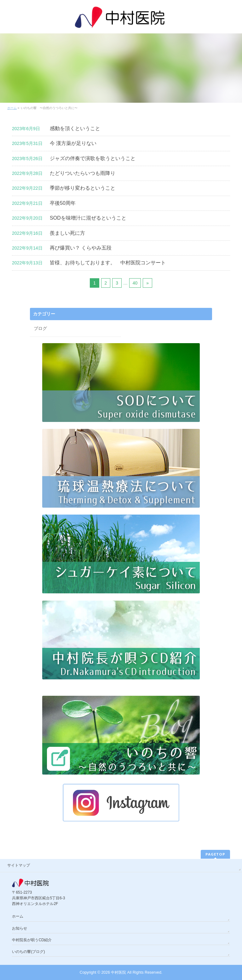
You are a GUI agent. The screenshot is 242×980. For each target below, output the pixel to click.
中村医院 (118, 972)
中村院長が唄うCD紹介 (32, 940)
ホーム (18, 916)
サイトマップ (19, 865)
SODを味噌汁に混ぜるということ (88, 218)
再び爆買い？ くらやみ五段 (81, 248)
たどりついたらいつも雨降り (83, 173)
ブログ (40, 328)
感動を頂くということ (75, 128)
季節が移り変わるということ (83, 188)
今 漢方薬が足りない (73, 143)
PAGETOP (215, 854)
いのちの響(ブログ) (28, 952)
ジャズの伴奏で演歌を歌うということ (93, 158)
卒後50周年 (63, 203)
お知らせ (20, 928)
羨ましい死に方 (67, 233)
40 (135, 283)
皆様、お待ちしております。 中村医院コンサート (108, 263)
